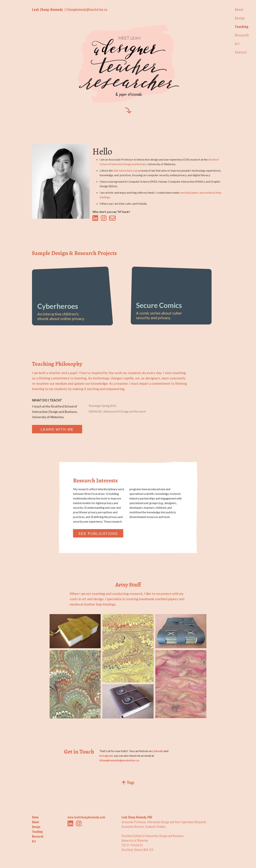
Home (35, 817)
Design (36, 827)
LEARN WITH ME (57, 429)
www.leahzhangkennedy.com (86, 817)
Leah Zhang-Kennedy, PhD (137, 817)
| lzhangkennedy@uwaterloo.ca (86, 9)
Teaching (37, 832)
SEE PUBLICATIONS (98, 533)
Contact (241, 52)
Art (34, 841)
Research (38, 836)
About (36, 822)
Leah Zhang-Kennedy (47, 9)
